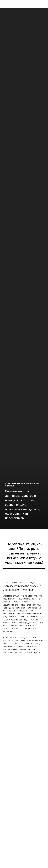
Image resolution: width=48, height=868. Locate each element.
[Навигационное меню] (4, 4)
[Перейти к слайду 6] (23, 525)
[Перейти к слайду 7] (25, 525)
